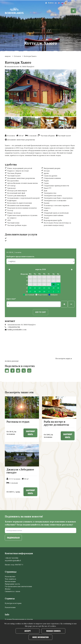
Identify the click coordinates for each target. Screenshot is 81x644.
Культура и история (13, 603)
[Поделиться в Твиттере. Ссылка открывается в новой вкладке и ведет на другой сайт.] (24, 371)
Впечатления (10, 581)
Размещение (10, 576)
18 (53, 284)
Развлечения (10, 607)
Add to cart (41, 312)
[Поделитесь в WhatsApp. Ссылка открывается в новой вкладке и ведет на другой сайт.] (30, 371)
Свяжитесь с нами (12, 591)
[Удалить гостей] (71, 304)
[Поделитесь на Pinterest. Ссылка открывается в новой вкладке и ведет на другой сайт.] (19, 371)
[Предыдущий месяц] (9, 270)
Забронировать (30, 433)
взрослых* (11, 299)
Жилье (8, 589)
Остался (18, 56)
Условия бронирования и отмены (19, 619)
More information (40, 637)
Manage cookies (53, 631)
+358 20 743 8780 (12, 558)
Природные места (12, 584)
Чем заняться (10, 579)
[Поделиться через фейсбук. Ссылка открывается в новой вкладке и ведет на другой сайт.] (13, 371)
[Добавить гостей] (64, 304)
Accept (28, 631)
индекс (8, 56)
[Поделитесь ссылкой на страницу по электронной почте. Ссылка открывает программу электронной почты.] (8, 371)
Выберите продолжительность (20, 256)
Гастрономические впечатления (18, 586)
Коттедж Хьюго (30, 56)
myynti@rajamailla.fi (13, 560)
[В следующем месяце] (72, 270)
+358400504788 (14, 327)
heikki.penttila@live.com (17, 330)
